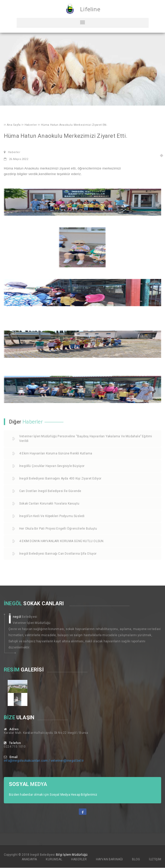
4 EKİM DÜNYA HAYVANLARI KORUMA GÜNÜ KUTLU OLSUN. (62, 541)
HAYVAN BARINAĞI (109, 859)
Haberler (31, 125)
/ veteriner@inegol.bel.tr (66, 761)
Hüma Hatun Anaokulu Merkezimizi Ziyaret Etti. (74, 125)
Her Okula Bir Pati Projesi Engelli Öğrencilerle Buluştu (58, 529)
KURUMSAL (54, 859)
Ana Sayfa (14, 125)
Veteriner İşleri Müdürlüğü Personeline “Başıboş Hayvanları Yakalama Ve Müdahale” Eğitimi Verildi (86, 439)
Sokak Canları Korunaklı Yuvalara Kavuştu (49, 504)
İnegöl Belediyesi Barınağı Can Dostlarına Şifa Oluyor (58, 554)
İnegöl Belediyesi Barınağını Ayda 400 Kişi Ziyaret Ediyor (60, 478)
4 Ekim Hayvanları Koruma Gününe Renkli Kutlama (56, 453)
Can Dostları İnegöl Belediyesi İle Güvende (50, 491)
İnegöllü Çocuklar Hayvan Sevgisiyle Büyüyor (52, 466)
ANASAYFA (29, 859)
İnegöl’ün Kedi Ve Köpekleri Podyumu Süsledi (52, 516)
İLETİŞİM (155, 859)
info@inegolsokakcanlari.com (26, 761)
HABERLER (79, 859)
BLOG (136, 859)
